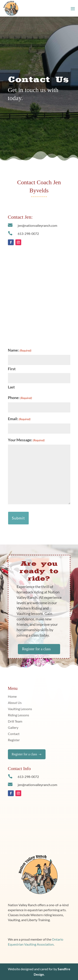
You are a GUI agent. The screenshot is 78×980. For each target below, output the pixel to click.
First (12, 369)
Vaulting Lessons (20, 709)
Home (12, 697)
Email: (19, 419)
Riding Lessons (19, 715)
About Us (15, 703)
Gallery (13, 728)
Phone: (20, 398)
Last (11, 387)
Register (14, 740)
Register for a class (39, 649)
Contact (14, 734)
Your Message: (26, 440)
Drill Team (15, 722)
